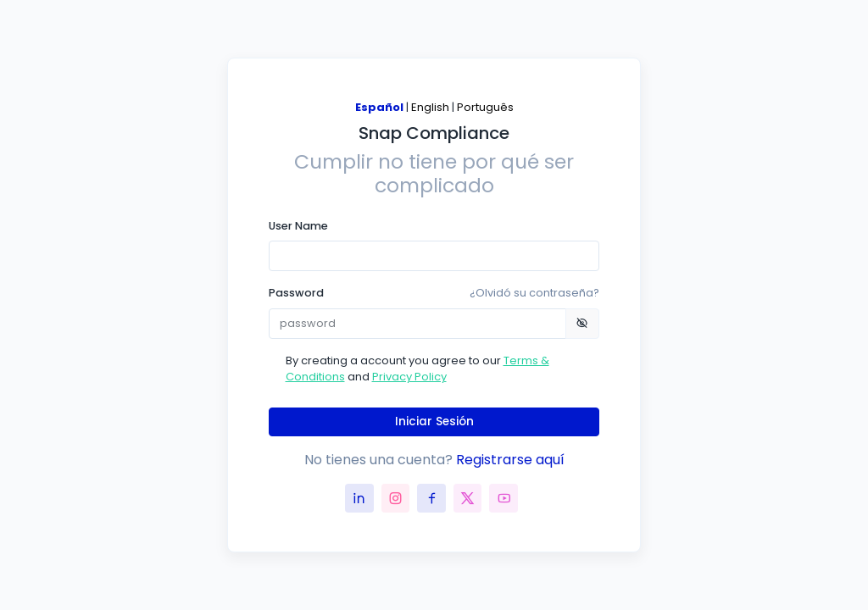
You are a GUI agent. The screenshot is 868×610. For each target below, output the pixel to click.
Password (434, 293)
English (430, 107)
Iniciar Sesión (434, 421)
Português (485, 107)
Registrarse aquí (510, 460)
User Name (298, 226)
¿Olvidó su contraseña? (534, 293)
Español (379, 107)
